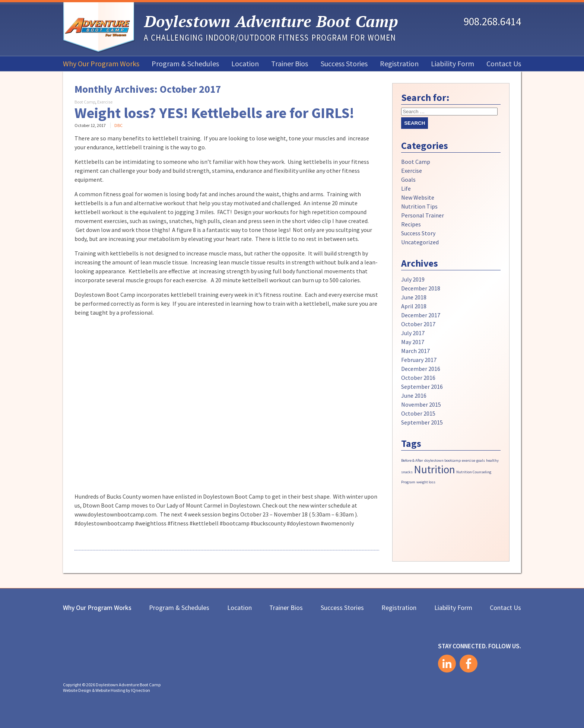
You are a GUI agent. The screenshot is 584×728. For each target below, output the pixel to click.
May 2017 (413, 342)
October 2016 (418, 378)
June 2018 (414, 297)
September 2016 (422, 387)
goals (481, 460)
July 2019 (413, 279)
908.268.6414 (492, 21)
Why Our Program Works (101, 63)
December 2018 (421, 288)
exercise (469, 460)
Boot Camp (85, 102)
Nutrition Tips (419, 206)
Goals (408, 179)
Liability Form (453, 63)
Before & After (412, 460)
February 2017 (419, 360)
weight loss (426, 482)
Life (406, 188)
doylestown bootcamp (442, 460)
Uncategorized (420, 242)
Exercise (105, 102)
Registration (399, 63)
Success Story (418, 233)
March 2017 (415, 351)
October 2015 (418, 413)
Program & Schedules (185, 63)
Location (245, 63)
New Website (418, 197)
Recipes (411, 224)
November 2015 (421, 404)
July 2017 (413, 333)
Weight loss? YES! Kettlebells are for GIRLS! (214, 113)
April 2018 (414, 306)
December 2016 (421, 369)
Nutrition (434, 469)
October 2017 (418, 324)
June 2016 (414, 395)
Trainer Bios (290, 63)
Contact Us (504, 63)
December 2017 (421, 315)
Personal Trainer (423, 215)
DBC (118, 125)
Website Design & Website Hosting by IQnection (107, 690)
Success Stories (344, 63)
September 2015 (422, 422)
